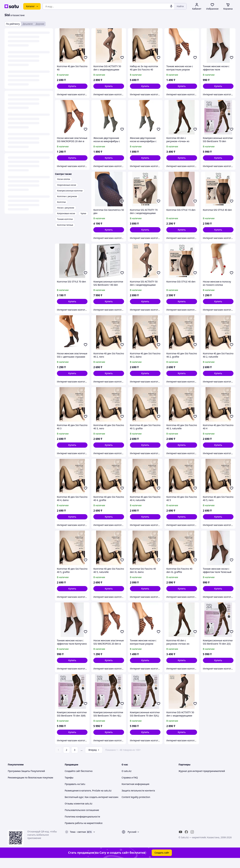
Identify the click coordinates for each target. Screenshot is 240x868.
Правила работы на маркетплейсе (84, 823)
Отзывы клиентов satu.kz (79, 804)
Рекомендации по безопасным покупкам (30, 778)
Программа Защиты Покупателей (26, 771)
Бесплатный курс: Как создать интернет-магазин (92, 797)
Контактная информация (135, 784)
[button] (72, 86)
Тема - (78, 832)
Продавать (71, 784)
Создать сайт (162, 853)
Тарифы (69, 778)
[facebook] (186, 832)
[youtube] (180, 832)
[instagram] (192, 832)
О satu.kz (127, 771)
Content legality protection (136, 797)
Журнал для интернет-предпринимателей (202, 771)
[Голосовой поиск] (171, 6)
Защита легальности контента (138, 791)
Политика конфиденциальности (82, 817)
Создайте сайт (73, 771)
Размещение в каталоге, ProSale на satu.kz (88, 791)
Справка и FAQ (130, 778)
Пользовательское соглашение (82, 810)
